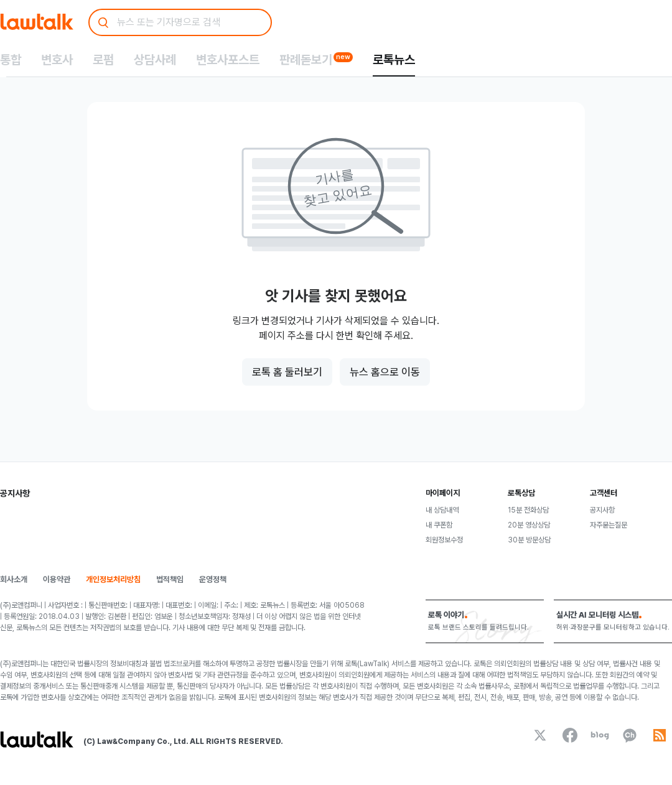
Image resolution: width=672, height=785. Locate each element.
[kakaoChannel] (630, 735)
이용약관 (57, 579)
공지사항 (602, 510)
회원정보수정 (444, 540)
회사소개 (14, 579)
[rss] (660, 735)
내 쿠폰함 (439, 525)
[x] (540, 735)
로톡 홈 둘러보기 (287, 372)
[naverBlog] (600, 735)
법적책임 (170, 579)
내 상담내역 (442, 510)
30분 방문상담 (529, 540)
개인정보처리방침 (113, 579)
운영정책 (213, 579)
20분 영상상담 (529, 525)
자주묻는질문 (609, 525)
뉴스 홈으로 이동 (385, 372)
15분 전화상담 (528, 510)
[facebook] (570, 735)
